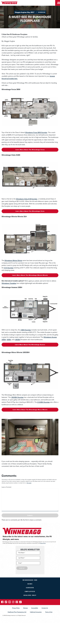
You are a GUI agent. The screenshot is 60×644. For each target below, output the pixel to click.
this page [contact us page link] (29, 483)
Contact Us (45, 608)
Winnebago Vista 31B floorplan (27, 199)
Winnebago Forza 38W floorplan (36, 132)
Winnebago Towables (9, 283)
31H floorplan (9, 268)
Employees (30, 591)
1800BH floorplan (17, 397)
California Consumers (36, 612)
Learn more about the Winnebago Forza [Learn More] (30, 150)
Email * (20, 563)
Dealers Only (30, 595)
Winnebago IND (30, 580)
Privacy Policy (43, 543)
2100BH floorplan (43, 402)
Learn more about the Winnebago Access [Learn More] (30, 345)
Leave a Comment (6, 487)
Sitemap (25, 608)
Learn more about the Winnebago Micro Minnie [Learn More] (30, 410)
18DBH (18, 340)
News (30, 584)
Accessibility (35, 608)
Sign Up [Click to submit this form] (22, 568)
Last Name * (22, 558)
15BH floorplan (26, 330)
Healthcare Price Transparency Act (17, 612)
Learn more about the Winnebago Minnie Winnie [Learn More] (30, 275)
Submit (30, 515)
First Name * (22, 553)
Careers (30, 588)
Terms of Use (49, 612)
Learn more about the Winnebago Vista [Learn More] (30, 211)
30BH (9, 340)
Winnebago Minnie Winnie (13, 260)
